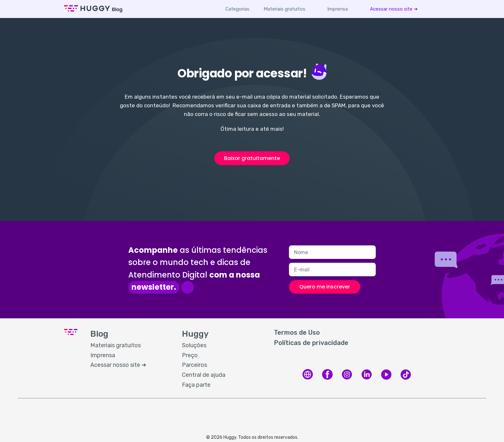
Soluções (194, 345)
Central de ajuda (204, 375)
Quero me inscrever (325, 287)
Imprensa (337, 9)
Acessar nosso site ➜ (394, 9)
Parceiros (194, 365)
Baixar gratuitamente (252, 158)
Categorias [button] (237, 9)
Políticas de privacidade (311, 343)
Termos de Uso (297, 332)
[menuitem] (284, 9)
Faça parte (196, 385)
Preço (190, 355)
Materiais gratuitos (284, 9)
